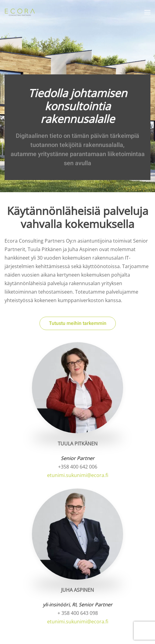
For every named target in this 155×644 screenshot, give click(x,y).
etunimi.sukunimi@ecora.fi (78, 475)
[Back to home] (21, 12)
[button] (147, 12)
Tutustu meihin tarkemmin (78, 323)
